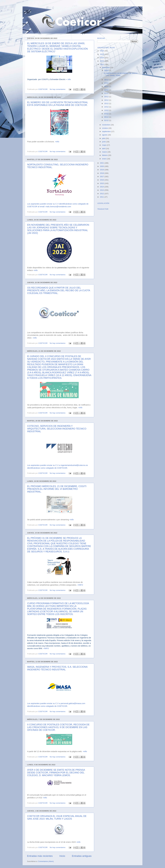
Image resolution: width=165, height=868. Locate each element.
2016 (102, 180)
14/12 (107, 107)
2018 (102, 173)
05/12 (107, 117)
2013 (102, 190)
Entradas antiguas (82, 856)
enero (105, 159)
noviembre (106, 125)
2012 (102, 194)
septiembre (107, 131)
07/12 (107, 114)
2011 (102, 197)
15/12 (107, 103)
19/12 (107, 100)
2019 (102, 170)
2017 (102, 177)
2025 (102, 54)
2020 (102, 166)
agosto (105, 135)
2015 (102, 183)
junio (104, 142)
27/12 (107, 83)
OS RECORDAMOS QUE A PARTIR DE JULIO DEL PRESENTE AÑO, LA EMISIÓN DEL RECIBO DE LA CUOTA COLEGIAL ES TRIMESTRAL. (59, 290)
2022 (102, 64)
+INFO (80, 585)
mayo (104, 145)
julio (104, 138)
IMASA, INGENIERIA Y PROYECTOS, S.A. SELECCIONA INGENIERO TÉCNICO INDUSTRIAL (57, 668)
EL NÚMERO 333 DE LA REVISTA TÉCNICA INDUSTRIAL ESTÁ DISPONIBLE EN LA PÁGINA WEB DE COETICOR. (58, 104)
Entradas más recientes (40, 856)
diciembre (106, 67)
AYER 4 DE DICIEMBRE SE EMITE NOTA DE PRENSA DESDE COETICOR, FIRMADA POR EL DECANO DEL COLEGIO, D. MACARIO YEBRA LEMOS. (56, 773)
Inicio (62, 856)
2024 (102, 58)
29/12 (107, 70)
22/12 (107, 90)
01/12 (107, 120)
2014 (102, 187)
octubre (105, 128)
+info (57, 142)
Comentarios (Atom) (46, 861)
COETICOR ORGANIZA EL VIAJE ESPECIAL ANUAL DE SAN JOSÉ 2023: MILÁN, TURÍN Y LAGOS (57, 817)
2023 (102, 61)
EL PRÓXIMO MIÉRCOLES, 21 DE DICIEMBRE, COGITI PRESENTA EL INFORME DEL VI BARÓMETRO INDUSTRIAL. (57, 489)
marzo (105, 152)
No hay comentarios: (58, 89)
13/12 (107, 110)
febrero (105, 155)
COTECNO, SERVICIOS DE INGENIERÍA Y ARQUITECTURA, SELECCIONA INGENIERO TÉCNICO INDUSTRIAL (57, 429)
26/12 (107, 86)
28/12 (107, 80)
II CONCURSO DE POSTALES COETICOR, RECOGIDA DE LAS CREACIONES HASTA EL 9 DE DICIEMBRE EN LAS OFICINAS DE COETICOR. (58, 727)
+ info (68, 79)
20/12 (107, 97)
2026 (102, 51)
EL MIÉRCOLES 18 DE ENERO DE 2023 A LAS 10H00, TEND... (121, 74)
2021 (102, 163)
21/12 (107, 93)
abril (104, 149)
